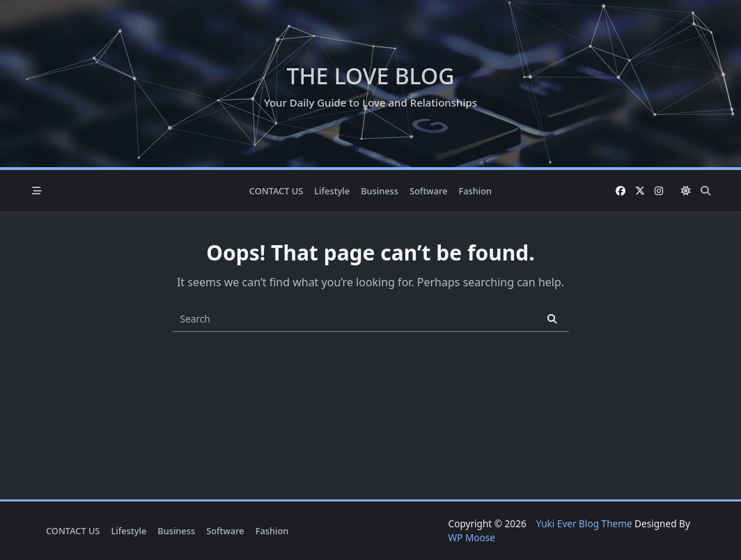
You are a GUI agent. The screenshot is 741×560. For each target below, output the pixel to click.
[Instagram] (659, 191)
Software (428, 191)
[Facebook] (621, 191)
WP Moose (472, 537)
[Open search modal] (705, 191)
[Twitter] (640, 191)
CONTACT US (276, 191)
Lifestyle (332, 191)
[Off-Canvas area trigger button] (37, 191)
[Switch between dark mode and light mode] (686, 191)
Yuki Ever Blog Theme (584, 523)
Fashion (475, 191)
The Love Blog (371, 76)
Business (380, 191)
